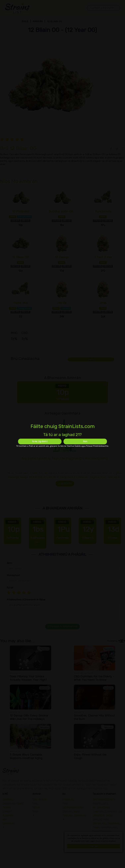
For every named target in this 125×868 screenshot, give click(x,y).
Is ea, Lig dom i (40, 441)
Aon (85, 441)
